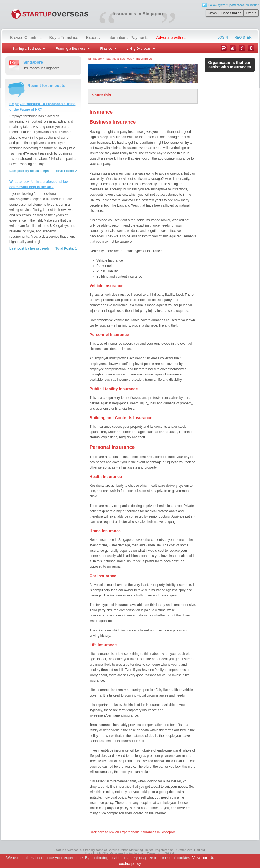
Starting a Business (119, 59)
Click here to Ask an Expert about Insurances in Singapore (133, 832)
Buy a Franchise (64, 38)
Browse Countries (26, 38)
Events (251, 13)
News (212, 13)
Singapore (95, 59)
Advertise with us (171, 38)
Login (223, 38)
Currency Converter (251, 48)
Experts (93, 38)
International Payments (128, 38)
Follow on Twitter (233, 5)
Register (243, 38)
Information (242, 48)
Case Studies (231, 13)
